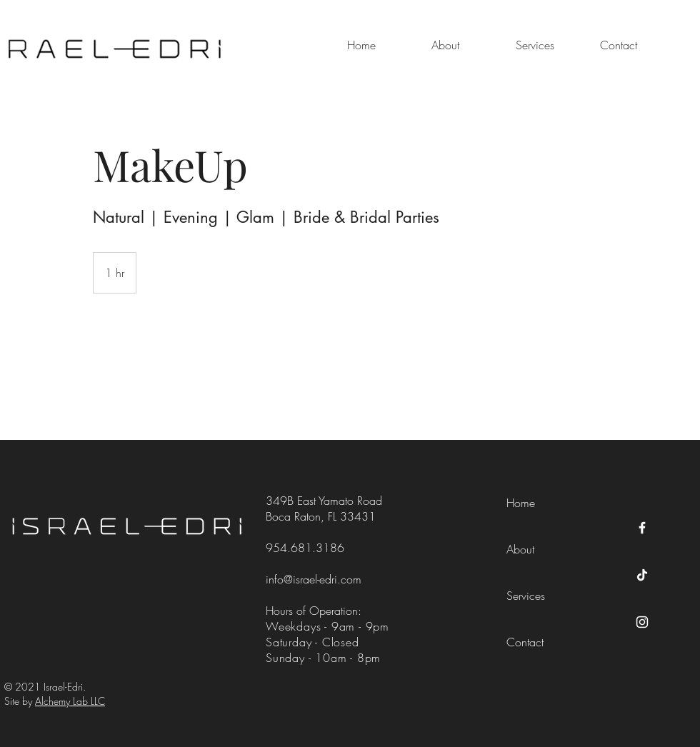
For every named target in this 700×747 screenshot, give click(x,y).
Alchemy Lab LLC (70, 701)
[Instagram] (642, 622)
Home (521, 503)
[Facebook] (642, 528)
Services (526, 596)
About (520, 549)
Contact (525, 642)
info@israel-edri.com (314, 579)
